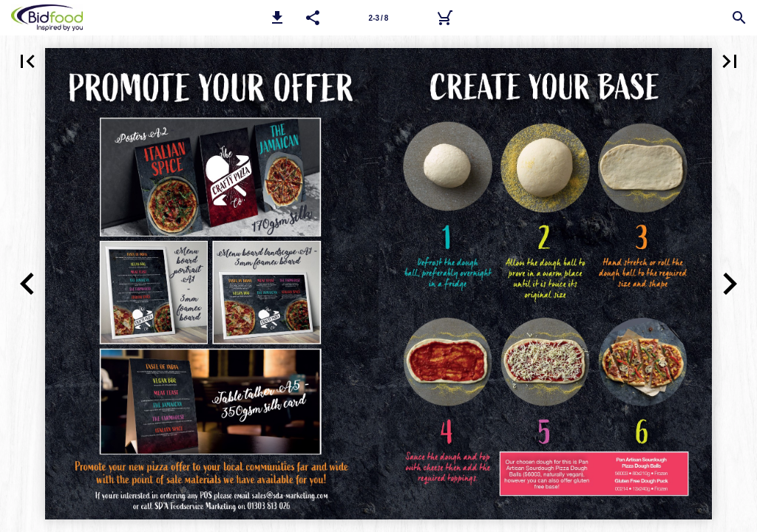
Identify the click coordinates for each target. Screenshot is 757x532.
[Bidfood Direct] (444, 18)
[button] (277, 18)
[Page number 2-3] (378, 18)
